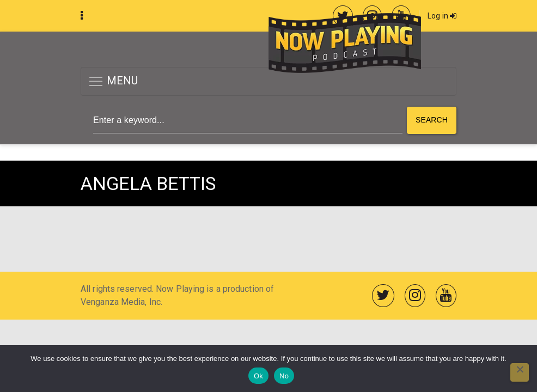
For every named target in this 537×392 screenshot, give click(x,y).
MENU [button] (113, 81)
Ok (258, 376)
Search (432, 120)
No (284, 376)
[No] (520, 372)
